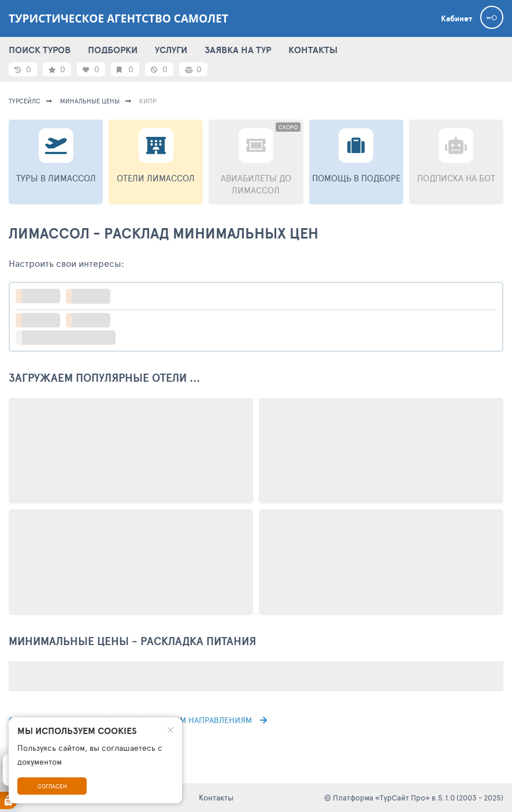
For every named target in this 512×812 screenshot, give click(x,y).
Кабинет (457, 18)
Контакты (216, 797)
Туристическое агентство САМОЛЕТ (118, 18)
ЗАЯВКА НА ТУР (238, 50)
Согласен (52, 786)
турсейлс (25, 101)
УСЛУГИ (171, 50)
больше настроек (71, 338)
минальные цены (90, 101)
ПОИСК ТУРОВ (40, 50)
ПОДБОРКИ (113, 50)
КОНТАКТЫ (313, 50)
